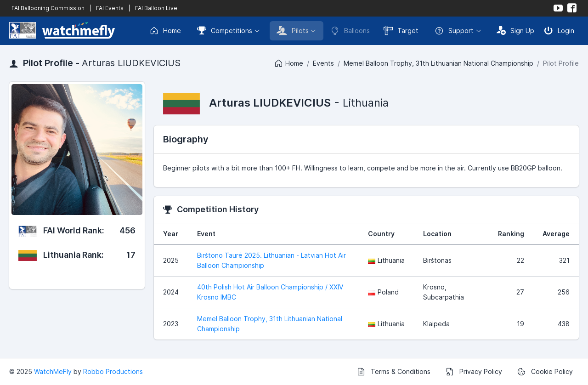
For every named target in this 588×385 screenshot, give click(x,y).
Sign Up (515, 30)
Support (454, 31)
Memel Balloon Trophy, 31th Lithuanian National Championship (438, 63)
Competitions (225, 30)
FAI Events (110, 8)
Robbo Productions (113, 371)
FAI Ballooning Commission (48, 8)
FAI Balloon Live (156, 8)
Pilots (293, 30)
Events (323, 63)
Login (559, 30)
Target (401, 30)
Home (165, 31)
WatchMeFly (53, 371)
